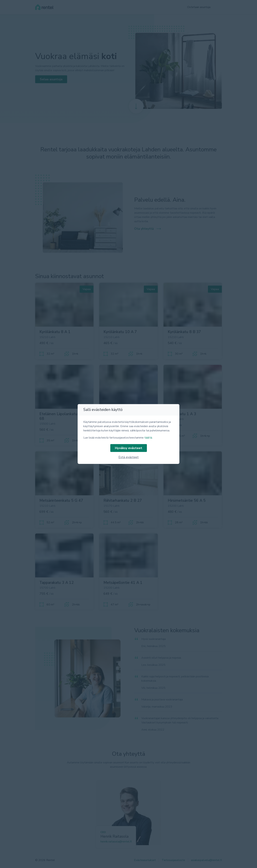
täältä (148, 438)
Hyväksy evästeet (129, 448)
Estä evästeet (129, 457)
